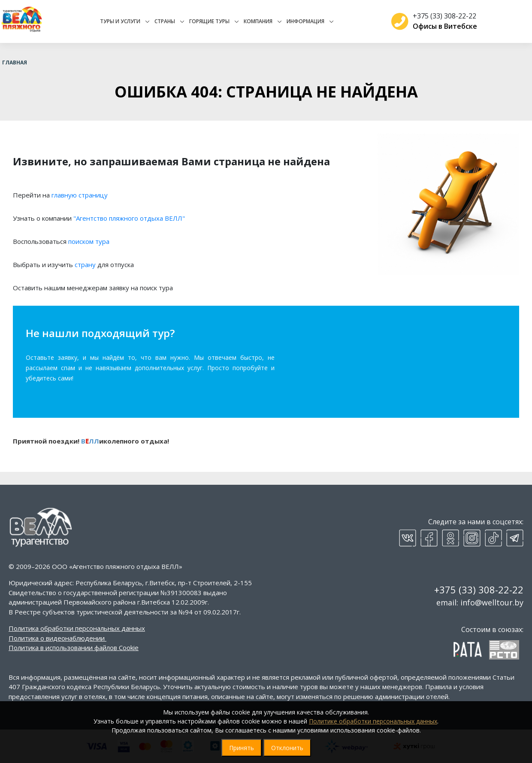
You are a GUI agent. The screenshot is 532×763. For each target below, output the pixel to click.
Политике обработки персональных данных (373, 721)
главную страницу (80, 195)
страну (85, 264)
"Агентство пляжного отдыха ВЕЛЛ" (129, 218)
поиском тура (89, 241)
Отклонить (287, 748)
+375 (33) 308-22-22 (441, 16)
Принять (242, 748)
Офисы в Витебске (441, 26)
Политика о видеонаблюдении (57, 638)
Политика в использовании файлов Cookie (74, 647)
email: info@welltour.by (480, 602)
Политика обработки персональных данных (77, 628)
